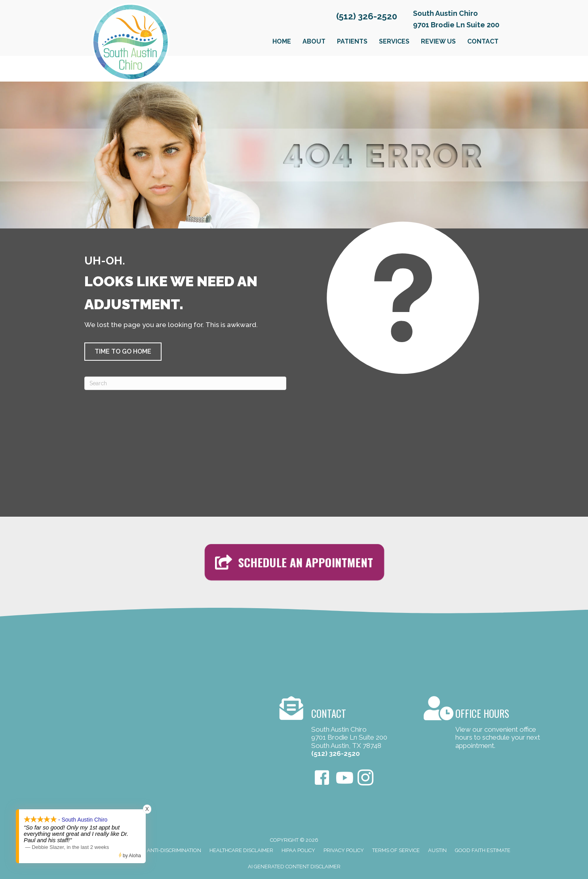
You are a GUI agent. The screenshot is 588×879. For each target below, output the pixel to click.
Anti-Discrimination (174, 850)
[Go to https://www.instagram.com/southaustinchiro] (365, 779)
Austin (437, 850)
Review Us (438, 41)
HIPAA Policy (298, 850)
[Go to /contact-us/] (344, 728)
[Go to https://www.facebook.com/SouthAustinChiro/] (322, 779)
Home (282, 41)
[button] (123, 352)
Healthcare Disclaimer (241, 850)
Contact (483, 41)
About (314, 41)
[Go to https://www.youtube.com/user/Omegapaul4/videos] (344, 778)
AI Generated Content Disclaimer (294, 867)
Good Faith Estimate (483, 850)
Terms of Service (396, 850)
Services (394, 41)
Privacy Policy (344, 850)
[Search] (185, 383)
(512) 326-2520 (367, 16)
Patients (352, 41)
